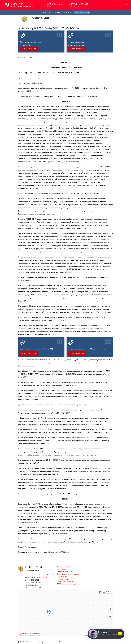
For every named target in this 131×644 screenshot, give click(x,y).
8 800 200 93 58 (41, 578)
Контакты (67, 12)
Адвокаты (47, 12)
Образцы (57, 12)
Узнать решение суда (82, 12)
